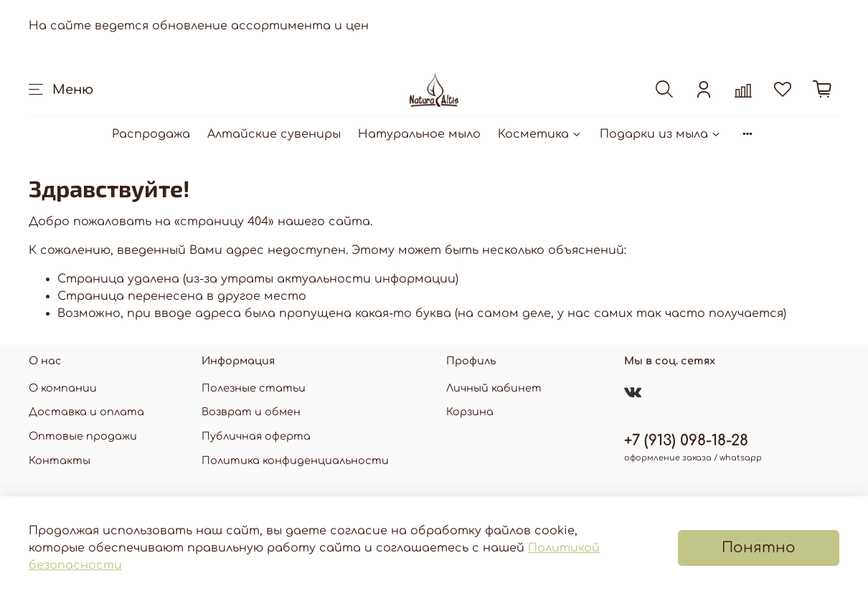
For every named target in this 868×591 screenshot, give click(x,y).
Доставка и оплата (86, 412)
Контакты (60, 460)
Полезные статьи (254, 388)
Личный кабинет (494, 388)
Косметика (540, 134)
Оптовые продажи (83, 436)
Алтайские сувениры (274, 134)
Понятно (759, 548)
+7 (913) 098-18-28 (686, 441)
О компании (63, 388)
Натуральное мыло (419, 134)
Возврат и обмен (251, 412)
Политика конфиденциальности (295, 460)
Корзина (470, 412)
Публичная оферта (256, 436)
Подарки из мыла (661, 134)
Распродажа (151, 134)
